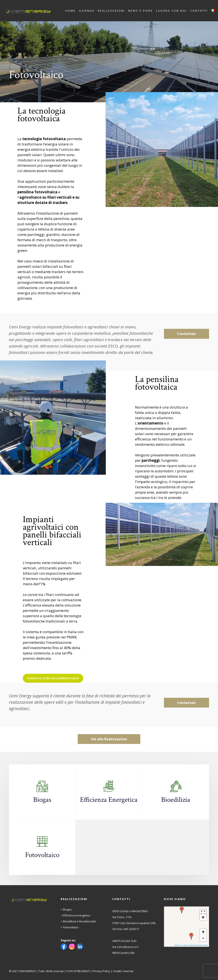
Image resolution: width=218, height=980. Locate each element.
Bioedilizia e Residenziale (80, 921)
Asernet (128, 971)
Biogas (67, 909)
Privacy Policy (101, 971)
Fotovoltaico (71, 927)
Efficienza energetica (77, 915)
